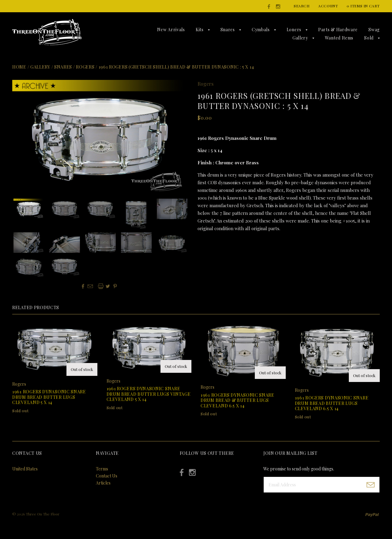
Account (328, 6)
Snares (228, 30)
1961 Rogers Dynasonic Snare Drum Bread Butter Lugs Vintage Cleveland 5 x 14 (149, 394)
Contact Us (107, 476)
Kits (200, 30)
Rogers (85, 67)
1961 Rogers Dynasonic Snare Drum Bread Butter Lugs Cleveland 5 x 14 (49, 397)
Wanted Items (339, 38)
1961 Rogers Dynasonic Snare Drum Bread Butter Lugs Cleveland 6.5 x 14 (332, 403)
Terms (102, 469)
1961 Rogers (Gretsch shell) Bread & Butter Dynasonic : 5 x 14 (176, 67)
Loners (294, 30)
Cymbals (261, 30)
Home (19, 67)
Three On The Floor (43, 514)
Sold (369, 38)
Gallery (300, 38)
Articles (103, 483)
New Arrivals (171, 30)
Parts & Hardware (338, 30)
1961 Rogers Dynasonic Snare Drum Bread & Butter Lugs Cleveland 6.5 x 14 (237, 400)
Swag (374, 30)
